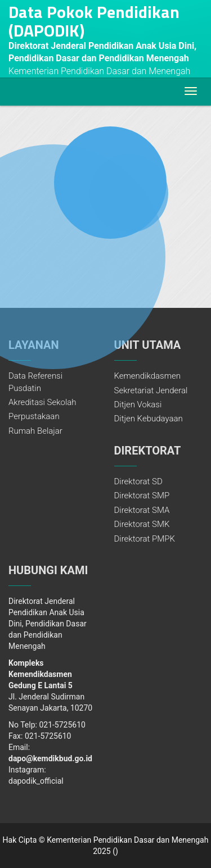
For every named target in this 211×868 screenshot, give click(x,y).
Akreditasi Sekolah (42, 402)
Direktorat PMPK (145, 539)
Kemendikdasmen (148, 376)
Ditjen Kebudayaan (149, 419)
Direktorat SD (138, 481)
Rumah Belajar (35, 431)
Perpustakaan (34, 416)
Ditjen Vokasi (138, 405)
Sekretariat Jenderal (151, 390)
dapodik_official (36, 781)
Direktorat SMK (142, 524)
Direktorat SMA (142, 510)
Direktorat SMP (142, 496)
